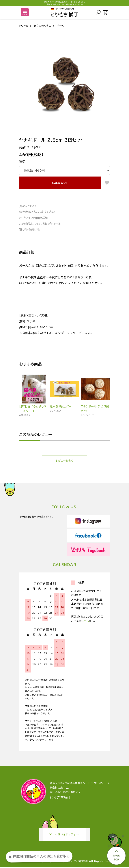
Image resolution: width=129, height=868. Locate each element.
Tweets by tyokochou (38, 518)
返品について (28, 206)
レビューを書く (65, 461)
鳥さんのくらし (42, 26)
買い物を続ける (30, 230)
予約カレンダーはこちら (41, 740)
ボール (61, 26)
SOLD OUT (60, 183)
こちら (85, 622)
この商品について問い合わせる (40, 224)
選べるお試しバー (62, 407)
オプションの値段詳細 (34, 218)
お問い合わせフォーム (64, 835)
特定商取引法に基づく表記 (37, 212)
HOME (24, 26)
